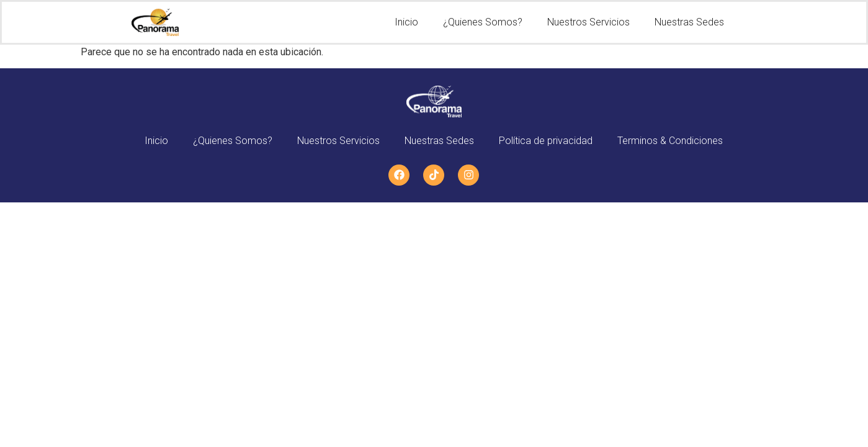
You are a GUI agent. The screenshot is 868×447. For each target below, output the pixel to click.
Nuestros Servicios (588, 22)
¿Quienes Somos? (483, 22)
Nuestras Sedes (689, 22)
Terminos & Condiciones (670, 141)
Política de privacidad (546, 141)
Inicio (406, 22)
